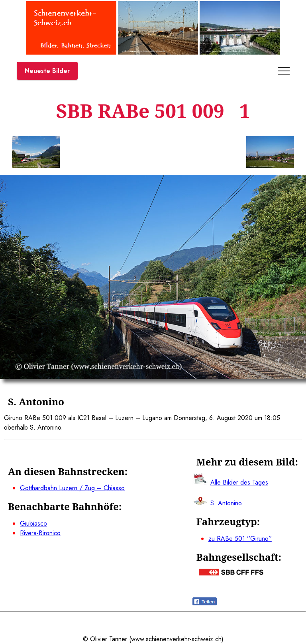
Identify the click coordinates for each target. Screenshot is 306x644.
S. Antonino (226, 503)
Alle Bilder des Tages (239, 482)
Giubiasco (33, 523)
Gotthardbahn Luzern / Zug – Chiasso (72, 488)
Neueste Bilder (47, 71)
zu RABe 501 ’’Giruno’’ (240, 539)
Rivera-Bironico (40, 533)
